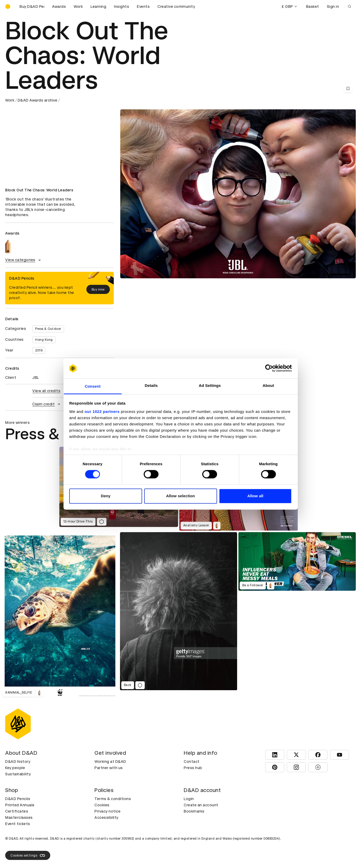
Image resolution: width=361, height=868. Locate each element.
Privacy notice (107, 811)
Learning (98, 7)
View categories (24, 260)
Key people (15, 768)
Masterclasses (19, 817)
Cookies (102, 805)
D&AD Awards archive (38, 100)
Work (78, 7)
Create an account (201, 805)
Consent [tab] (93, 386)
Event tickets (18, 824)
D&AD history (18, 762)
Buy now (98, 290)
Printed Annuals (20, 805)
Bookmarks (194, 811)
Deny (106, 496)
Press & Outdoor (48, 329)
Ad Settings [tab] (210, 385)
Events (143, 7)
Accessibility (106, 817)
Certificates (17, 811)
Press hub (193, 768)
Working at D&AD (110, 762)
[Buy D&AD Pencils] (31, 7)
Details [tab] (151, 385)
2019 (39, 350)
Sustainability (18, 774)
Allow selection (180, 496)
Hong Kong (44, 340)
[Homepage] (8, 7)
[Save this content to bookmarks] (348, 89)
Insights (122, 7)
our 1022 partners (102, 411)
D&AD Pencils (18, 799)
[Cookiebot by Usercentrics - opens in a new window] (269, 368)
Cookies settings (28, 856)
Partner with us (109, 768)
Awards (59, 7)
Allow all (255, 496)
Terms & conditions (113, 799)
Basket (313, 7)
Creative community (176, 7)
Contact (192, 762)
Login (189, 799)
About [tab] (268, 385)
